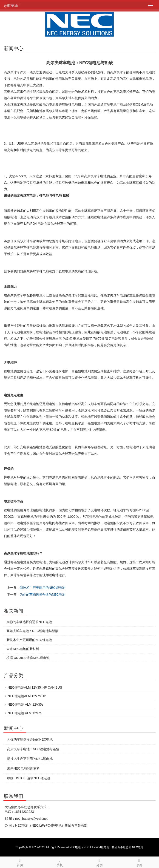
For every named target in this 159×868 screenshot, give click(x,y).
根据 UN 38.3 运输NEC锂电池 (28, 658)
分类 (99, 862)
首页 (20, 862)
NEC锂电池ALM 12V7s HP (27, 696)
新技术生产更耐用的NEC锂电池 (43, 588)
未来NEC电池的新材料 (23, 649)
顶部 (139, 862)
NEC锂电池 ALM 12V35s (26, 704)
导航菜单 (11, 6)
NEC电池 (138, 847)
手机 (60, 862)
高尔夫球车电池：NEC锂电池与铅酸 (32, 631)
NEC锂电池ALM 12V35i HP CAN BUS (35, 687)
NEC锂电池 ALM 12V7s (25, 713)
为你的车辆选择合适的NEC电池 (43, 595)
